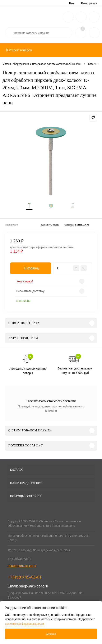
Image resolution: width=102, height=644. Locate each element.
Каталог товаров (18, 50)
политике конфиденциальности (24, 624)
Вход (72, 3)
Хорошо (51, 634)
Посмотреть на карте (22, 566)
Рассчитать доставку (30, 291)
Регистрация (89, 3)
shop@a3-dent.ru (34, 586)
